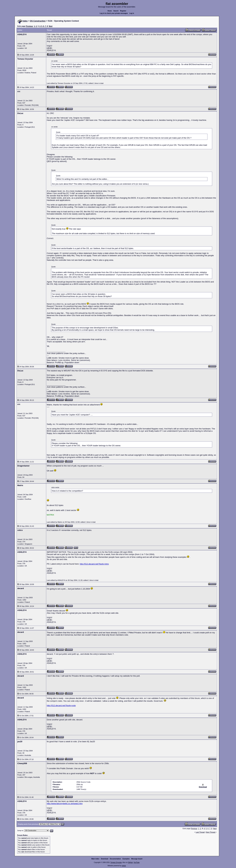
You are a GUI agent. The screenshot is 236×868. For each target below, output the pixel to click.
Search (116, 11)
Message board (137, 859)
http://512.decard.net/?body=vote (61, 706)
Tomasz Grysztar (116, 862)
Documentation (115, 859)
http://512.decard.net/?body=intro (94, 564)
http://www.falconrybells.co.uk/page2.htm (65, 804)
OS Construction (38, 21)
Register (123, 11)
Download (105, 859)
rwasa (124, 866)
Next (51, 26)
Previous (29, 26)
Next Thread (211, 832)
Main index (95, 859)
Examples (126, 859)
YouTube (136, 862)
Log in (132, 13)
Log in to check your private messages (114, 13)
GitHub (130, 862)
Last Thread (200, 832)
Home (110, 11)
